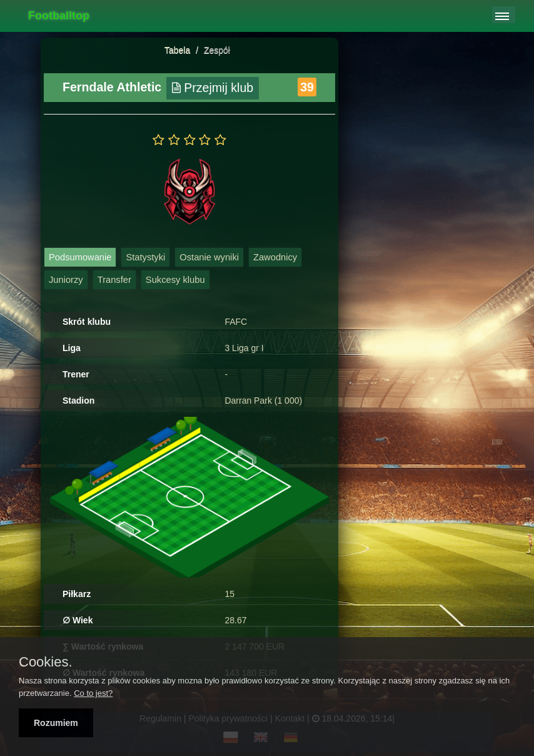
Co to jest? (93, 693)
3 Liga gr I (244, 348)
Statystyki (145, 257)
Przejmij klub (213, 88)
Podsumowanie (80, 257)
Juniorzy (66, 280)
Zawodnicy (275, 257)
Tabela (177, 50)
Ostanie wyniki (209, 257)
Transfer (114, 280)
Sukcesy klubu (175, 280)
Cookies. (46, 662)
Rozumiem (56, 723)
